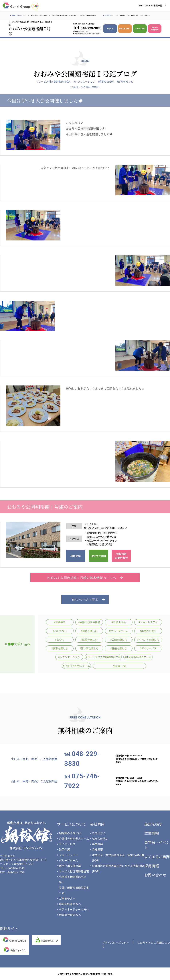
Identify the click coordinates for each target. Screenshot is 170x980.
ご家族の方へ (67, 898)
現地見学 (110, 28)
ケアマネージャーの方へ (74, 909)
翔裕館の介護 (135, 15)
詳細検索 (122, 15)
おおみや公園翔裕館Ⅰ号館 (88, 15)
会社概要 (97, 849)
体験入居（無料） (125, 28)
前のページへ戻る (85, 599)
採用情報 (152, 866)
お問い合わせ (155, 875)
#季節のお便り (106, 81)
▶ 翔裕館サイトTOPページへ (18, 15)
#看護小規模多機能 (89, 622)
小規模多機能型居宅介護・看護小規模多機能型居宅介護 (74, 885)
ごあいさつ (99, 833)
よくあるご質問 (157, 857)
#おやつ (60, 640)
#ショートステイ (148, 622)
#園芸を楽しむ (119, 648)
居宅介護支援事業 (70, 866)
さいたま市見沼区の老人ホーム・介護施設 (64, 15)
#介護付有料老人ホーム (76, 666)
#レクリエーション (84, 81)
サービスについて (72, 824)
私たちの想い (100, 839)
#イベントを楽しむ (148, 640)
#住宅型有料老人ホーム (138, 657)
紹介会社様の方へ (70, 915)
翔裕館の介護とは (70, 833)
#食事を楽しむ (125, 81)
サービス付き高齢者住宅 (74, 871)
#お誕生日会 (119, 622)
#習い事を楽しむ (89, 648)
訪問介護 (64, 849)
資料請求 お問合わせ (155, 29)
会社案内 (97, 824)
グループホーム (68, 860)
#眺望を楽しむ (89, 640)
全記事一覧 (119, 666)
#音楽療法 (60, 622)
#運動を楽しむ (89, 631)
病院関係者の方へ (70, 904)
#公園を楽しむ (119, 640)
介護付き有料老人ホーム (74, 839)
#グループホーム (119, 631)
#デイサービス (148, 648)
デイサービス (67, 844)
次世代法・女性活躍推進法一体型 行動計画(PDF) (118, 858)
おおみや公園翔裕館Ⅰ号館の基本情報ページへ (85, 578)
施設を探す (153, 824)
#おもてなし (60, 631)
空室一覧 (147, 15)
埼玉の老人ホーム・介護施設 (39, 15)
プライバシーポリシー (116, 943)
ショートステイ (69, 855)
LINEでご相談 (140, 28)
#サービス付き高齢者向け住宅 (54, 81)
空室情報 (152, 833)
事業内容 (97, 844)
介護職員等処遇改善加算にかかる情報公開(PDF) (118, 868)
